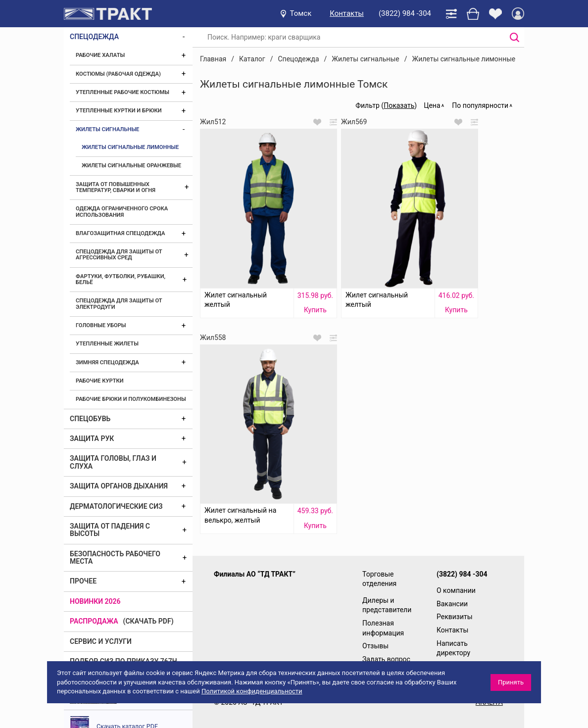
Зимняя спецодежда (107, 363)
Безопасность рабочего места (115, 558)
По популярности (480, 105)
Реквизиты (455, 617)
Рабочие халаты (100, 55)
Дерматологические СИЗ (116, 506)
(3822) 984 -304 (405, 13)
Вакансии (452, 604)
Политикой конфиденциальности (252, 691)
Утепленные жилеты (107, 344)
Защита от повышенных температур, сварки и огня (116, 187)
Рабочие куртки (100, 381)
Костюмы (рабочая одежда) (118, 74)
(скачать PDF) (148, 621)
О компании (456, 590)
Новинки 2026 (95, 601)
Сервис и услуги (101, 641)
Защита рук (92, 438)
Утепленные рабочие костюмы (122, 92)
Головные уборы (101, 325)
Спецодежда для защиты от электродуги (119, 304)
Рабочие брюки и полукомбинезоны (131, 399)
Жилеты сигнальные (107, 129)
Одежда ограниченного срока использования (122, 212)
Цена (432, 105)
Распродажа (94, 621)
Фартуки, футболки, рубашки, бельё (121, 279)
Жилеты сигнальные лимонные (130, 147)
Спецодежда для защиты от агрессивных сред (119, 255)
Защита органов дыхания (119, 486)
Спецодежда (94, 37)
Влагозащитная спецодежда (120, 233)
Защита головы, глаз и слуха (113, 462)
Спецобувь (90, 419)
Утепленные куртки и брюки (119, 111)
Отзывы (375, 646)
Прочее (83, 581)
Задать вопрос (386, 659)
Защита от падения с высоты (110, 530)
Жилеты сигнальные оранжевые (131, 166)
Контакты (347, 13)
